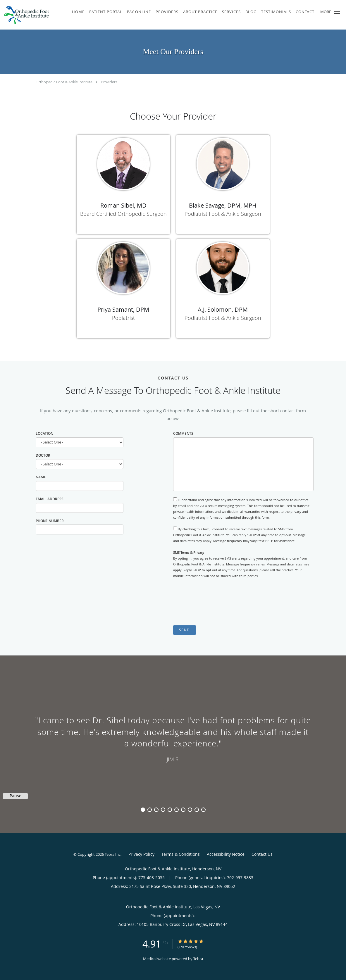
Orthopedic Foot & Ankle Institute (64, 82)
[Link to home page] (25, 15)
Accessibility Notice (226, 854)
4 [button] (163, 810)
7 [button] (183, 810)
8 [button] (190, 810)
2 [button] (150, 810)
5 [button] (170, 810)
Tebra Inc (113, 854)
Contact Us (262, 854)
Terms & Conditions (181, 854)
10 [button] (203, 810)
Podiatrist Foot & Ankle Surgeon (223, 214)
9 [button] (197, 810)
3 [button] (156, 810)
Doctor (43, 455)
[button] (337, 12)
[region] (173, 738)
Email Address (50, 499)
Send (185, 630)
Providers (109, 82)
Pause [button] (16, 796)
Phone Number (50, 521)
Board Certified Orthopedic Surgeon (123, 214)
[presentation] (218, 602)
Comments (183, 433)
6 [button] (177, 810)
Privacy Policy (141, 854)
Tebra (198, 959)
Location (44, 433)
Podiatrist (123, 318)
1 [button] (143, 810)
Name (41, 477)
